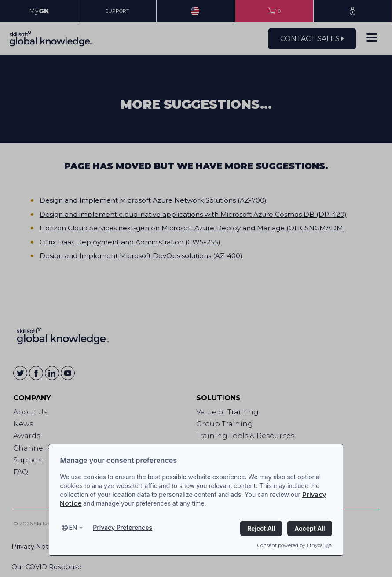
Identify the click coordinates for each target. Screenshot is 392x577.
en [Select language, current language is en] (73, 527)
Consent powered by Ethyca (295, 545)
